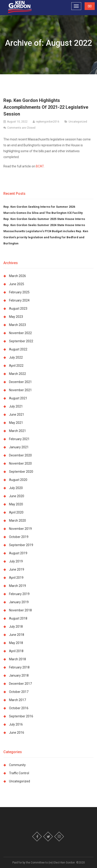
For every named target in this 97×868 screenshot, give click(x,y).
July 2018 (16, 627)
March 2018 (17, 659)
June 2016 (17, 733)
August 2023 (18, 309)
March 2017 (17, 700)
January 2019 (19, 602)
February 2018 (19, 667)
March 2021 (17, 431)
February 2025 (19, 292)
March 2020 (17, 521)
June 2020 (17, 496)
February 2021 (19, 439)
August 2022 (18, 349)
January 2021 (19, 447)
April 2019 (16, 578)
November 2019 (20, 529)
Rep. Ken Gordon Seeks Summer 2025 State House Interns (44, 219)
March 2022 (17, 374)
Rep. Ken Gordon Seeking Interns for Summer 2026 (39, 207)
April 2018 (16, 651)
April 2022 (16, 366)
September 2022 (21, 341)
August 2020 (18, 480)
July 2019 (16, 561)
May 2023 (16, 317)
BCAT (40, 166)
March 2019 (17, 586)
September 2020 (21, 472)
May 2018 (16, 643)
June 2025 (17, 284)
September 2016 (21, 716)
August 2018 (18, 618)
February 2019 (19, 594)
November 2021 (20, 390)
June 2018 (17, 635)
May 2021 (16, 423)
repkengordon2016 (48, 122)
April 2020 (16, 512)
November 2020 (20, 463)
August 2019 (18, 553)
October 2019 (19, 537)
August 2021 (18, 398)
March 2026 (17, 276)
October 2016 (19, 708)
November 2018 (20, 610)
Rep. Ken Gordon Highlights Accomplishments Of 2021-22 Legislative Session (46, 107)
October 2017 (19, 692)
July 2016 (16, 724)
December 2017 (20, 684)
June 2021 (17, 415)
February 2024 (19, 300)
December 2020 (20, 455)
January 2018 (19, 675)
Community (17, 765)
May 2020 (16, 504)
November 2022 (20, 333)
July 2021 (16, 406)
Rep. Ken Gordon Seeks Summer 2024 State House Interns (44, 225)
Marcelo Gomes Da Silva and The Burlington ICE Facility (43, 213)
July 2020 (16, 488)
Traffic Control (19, 773)
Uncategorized (78, 122)
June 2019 (17, 569)
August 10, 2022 (17, 122)
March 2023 (17, 325)
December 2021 (20, 382)
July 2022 (16, 357)
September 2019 (21, 545)
